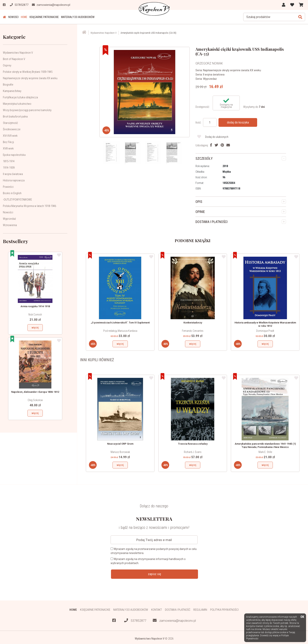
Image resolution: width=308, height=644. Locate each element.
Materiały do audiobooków (78, 17)
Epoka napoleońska (14, 155)
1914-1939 (9, 168)
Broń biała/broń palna (15, 117)
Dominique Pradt (265, 331)
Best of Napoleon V (14, 59)
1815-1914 (9, 161)
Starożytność (10, 123)
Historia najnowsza (14, 180)
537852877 (135, 620)
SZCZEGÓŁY (204, 158)
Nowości (13, 17)
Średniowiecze (12, 129)
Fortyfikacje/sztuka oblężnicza (20, 97)
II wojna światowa (13, 174)
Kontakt (157, 610)
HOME (24, 17)
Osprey (7, 65)
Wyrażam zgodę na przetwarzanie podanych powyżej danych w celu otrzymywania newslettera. (154, 551)
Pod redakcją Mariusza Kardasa (120, 331)
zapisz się (154, 574)
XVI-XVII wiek (10, 136)
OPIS (199, 202)
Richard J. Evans (193, 452)
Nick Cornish (35, 315)
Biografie (8, 85)
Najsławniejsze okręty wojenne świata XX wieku (30, 78)
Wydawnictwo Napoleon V (18, 53)
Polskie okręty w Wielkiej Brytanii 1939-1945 (28, 72)
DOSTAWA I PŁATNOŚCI (212, 222)
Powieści (8, 187)
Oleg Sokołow (35, 400)
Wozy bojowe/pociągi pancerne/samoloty (27, 110)
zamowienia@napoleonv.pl (174, 620)
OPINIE (200, 212)
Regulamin (200, 610)
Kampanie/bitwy (12, 91)
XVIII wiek (8, 148)
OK (302, 617)
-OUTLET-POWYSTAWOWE (17, 200)
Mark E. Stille (265, 452)
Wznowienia (10, 225)
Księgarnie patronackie (44, 17)
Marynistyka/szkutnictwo (17, 104)
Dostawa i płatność (178, 610)
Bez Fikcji (8, 142)
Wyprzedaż (9, 219)
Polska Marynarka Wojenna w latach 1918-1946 (29, 206)
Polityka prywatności (224, 610)
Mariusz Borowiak (120, 452)
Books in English (12, 193)
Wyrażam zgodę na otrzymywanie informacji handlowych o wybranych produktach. (148, 561)
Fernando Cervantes (193, 331)
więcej (35, 328)
